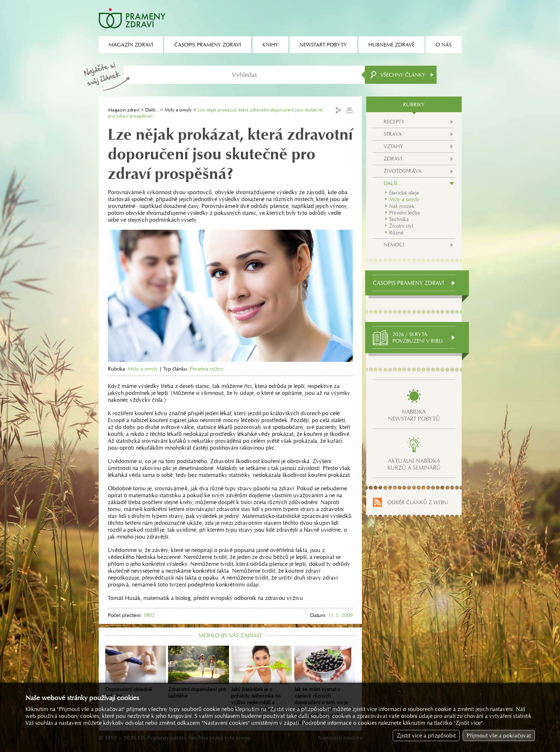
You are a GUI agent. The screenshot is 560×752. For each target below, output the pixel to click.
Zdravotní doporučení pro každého (199, 673)
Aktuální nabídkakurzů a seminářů (414, 464)
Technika (399, 219)
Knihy (270, 45)
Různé (396, 233)
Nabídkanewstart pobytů (414, 415)
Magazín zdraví (124, 110)
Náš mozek (402, 206)
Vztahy (393, 146)
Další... (152, 110)
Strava (393, 134)
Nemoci (394, 245)
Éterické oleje (404, 193)
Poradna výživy (207, 369)
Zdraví (393, 159)
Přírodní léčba (404, 213)
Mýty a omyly (178, 110)
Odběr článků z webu (418, 502)
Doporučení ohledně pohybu (136, 673)
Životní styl (401, 226)
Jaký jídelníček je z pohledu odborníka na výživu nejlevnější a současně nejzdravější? (262, 679)
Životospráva (403, 171)
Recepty (394, 122)
